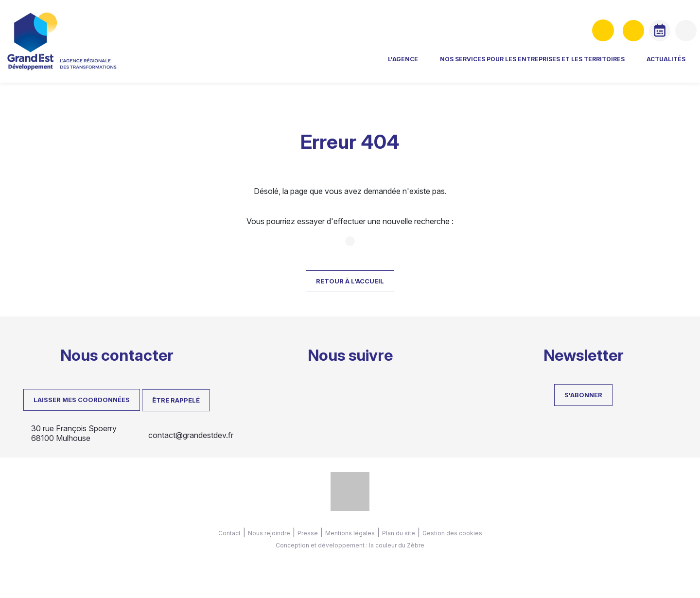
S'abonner (583, 395)
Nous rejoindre (269, 533)
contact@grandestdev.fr (191, 435)
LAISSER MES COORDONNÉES (82, 400)
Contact (229, 533)
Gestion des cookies (452, 533)
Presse (308, 533)
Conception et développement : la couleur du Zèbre (350, 545)
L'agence (315, 66)
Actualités (577, 66)
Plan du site (399, 533)
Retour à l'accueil (350, 281)
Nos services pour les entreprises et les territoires (444, 66)
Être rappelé (176, 400)
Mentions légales (350, 533)
